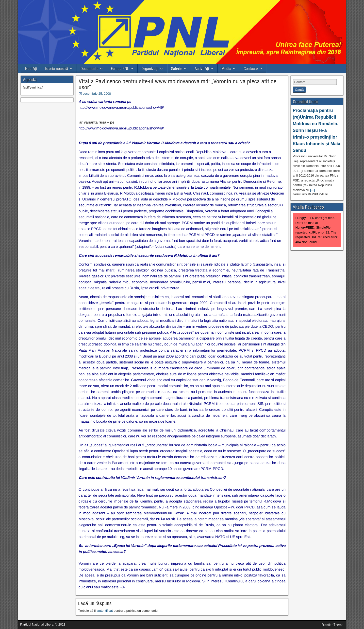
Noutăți (31, 69)
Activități (202, 69)
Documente (90, 69)
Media (226, 69)
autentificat (105, 611)
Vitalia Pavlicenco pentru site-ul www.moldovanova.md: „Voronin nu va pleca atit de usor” (177, 84)
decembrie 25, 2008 (97, 94)
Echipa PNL (120, 69)
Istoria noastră (57, 69)
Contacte (251, 69)
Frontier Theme (332, 625)
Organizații (150, 69)
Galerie (177, 69)
